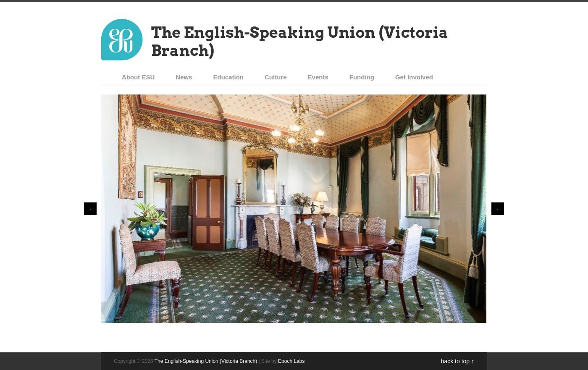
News (184, 77)
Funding (362, 77)
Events (318, 77)
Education (229, 77)
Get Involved (414, 77)
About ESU (138, 77)
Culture (276, 77)
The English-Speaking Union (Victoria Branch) (300, 41)
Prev (90, 209)
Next (498, 209)
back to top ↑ (458, 361)
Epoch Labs (291, 361)
